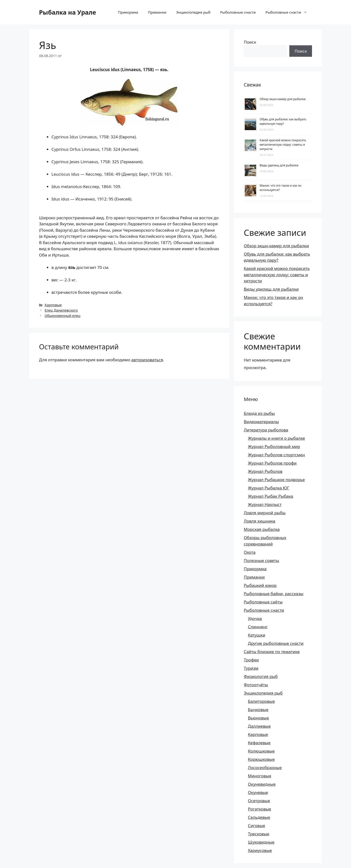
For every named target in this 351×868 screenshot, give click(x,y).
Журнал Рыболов (265, 471)
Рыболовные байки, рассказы (274, 594)
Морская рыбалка (262, 529)
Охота (250, 552)
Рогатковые (260, 809)
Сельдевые (259, 817)
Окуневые (258, 792)
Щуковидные (261, 842)
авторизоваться (147, 360)
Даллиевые (259, 726)
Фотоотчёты (256, 685)
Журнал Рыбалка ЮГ (268, 488)
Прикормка (128, 12)
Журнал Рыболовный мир (274, 446)
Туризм (251, 668)
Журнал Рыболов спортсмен (276, 455)
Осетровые (259, 801)
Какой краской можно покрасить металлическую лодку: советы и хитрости (283, 145)
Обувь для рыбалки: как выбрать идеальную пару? (283, 121)
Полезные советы (261, 560)
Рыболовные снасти (238, 12)
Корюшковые (261, 759)
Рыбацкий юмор (260, 585)
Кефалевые (259, 743)
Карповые (53, 305)
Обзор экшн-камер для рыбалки (283, 99)
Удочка (255, 618)
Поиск (250, 42)
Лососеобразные (265, 768)
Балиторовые (261, 701)
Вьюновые (258, 718)
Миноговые (260, 776)
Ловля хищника (259, 521)
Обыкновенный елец (62, 316)
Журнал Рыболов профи (272, 463)
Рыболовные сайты (263, 602)
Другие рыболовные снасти (276, 643)
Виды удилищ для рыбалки (279, 165)
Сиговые (257, 825)
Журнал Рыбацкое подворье (276, 480)
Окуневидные (262, 784)
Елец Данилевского (61, 310)
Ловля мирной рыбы (265, 513)
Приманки (157, 12)
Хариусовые (260, 850)
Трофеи (251, 660)
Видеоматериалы (261, 422)
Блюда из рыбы (259, 413)
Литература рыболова (266, 430)
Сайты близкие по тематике (272, 652)
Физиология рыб (261, 676)
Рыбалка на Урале (68, 12)
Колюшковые (261, 751)
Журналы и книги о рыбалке (276, 438)
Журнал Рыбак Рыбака (271, 496)
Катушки (257, 635)
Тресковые (259, 834)
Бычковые (258, 710)
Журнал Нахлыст (265, 504)
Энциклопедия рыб (193, 12)
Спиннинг (258, 627)
